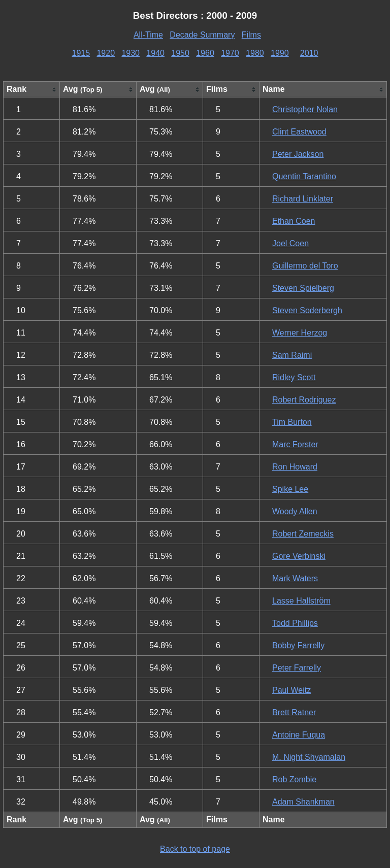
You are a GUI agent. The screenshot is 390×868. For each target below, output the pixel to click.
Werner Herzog (300, 333)
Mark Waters (295, 578)
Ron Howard (295, 467)
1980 (255, 53)
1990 (280, 53)
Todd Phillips (295, 623)
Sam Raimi (292, 355)
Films (251, 35)
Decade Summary (202, 35)
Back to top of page (195, 849)
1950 (180, 53)
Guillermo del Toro (305, 266)
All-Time (148, 35)
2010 (309, 53)
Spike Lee (290, 489)
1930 (131, 53)
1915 (81, 53)
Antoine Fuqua (299, 735)
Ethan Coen (294, 221)
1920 (106, 53)
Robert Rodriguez (304, 400)
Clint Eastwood (299, 132)
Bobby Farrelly (298, 645)
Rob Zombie (294, 779)
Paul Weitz (291, 690)
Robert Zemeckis (303, 534)
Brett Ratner (294, 712)
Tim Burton (292, 422)
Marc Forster (295, 444)
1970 (230, 53)
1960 (205, 53)
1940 (155, 53)
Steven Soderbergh (307, 310)
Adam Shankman (303, 802)
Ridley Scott (294, 377)
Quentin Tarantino (304, 176)
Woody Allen (295, 511)
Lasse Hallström (301, 601)
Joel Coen (290, 243)
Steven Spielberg (303, 288)
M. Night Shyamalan (309, 757)
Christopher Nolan (305, 109)
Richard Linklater (303, 199)
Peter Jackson (298, 154)
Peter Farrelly (297, 668)
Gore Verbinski (299, 556)
